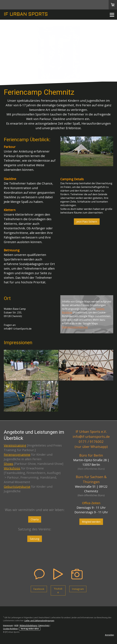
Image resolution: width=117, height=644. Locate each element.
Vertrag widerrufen (30, 629)
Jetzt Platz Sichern (87, 222)
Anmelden (109, 635)
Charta (35, 519)
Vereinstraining (15, 445)
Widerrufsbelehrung (28, 625)
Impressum (8, 625)
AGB (16, 625)
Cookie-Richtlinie (10, 629)
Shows (9, 464)
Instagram (78, 589)
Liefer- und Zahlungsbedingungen (39, 621)
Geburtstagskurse (17, 487)
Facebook (39, 589)
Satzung (35, 539)
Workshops (12, 468)
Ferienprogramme (17, 455)
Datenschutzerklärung (75, 327)
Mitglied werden (91, 522)
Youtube (58, 590)
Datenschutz (44, 625)
